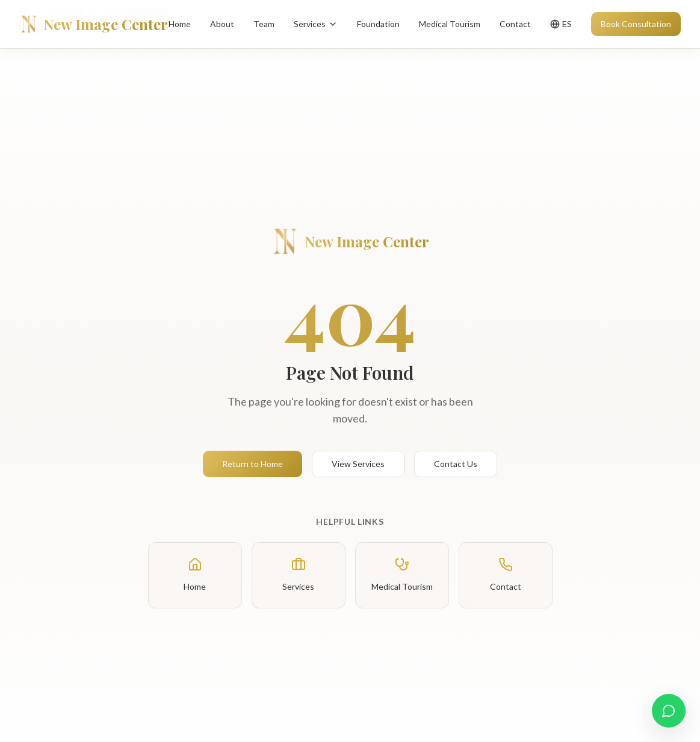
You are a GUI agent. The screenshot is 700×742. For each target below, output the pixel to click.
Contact (515, 24)
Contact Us (456, 464)
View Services (358, 464)
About (222, 24)
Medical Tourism (450, 24)
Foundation (378, 24)
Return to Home (252, 464)
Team (264, 24)
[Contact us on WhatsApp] (669, 711)
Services (316, 24)
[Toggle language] (561, 24)
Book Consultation (636, 24)
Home (180, 24)
